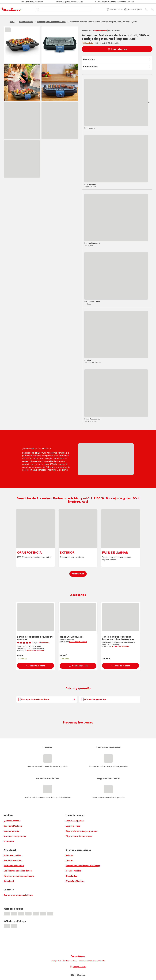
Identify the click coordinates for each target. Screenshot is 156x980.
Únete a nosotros (70, 961)
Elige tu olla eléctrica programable (82, 831)
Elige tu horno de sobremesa (79, 836)
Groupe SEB (56, 961)
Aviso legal (9, 881)
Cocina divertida (26, 22)
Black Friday (71, 876)
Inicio (12, 22)
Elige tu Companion (75, 821)
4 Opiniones (44, 643)
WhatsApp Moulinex (75, 881)
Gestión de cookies (13, 860)
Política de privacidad (14, 866)
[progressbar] (8, 30)
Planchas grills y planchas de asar (51, 22)
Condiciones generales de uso (18, 871)
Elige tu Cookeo (73, 826)
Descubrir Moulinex (13, 826)
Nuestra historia (11, 831)
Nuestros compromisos (15, 836)
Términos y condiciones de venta (19, 876)
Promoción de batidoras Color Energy (83, 866)
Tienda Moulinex (100, 31)
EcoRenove (9, 841)
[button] (115, 10)
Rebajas (69, 855)
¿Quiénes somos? (12, 821)
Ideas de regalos (73, 871)
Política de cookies (12, 855)
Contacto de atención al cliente (18, 895)
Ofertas (69, 860)
